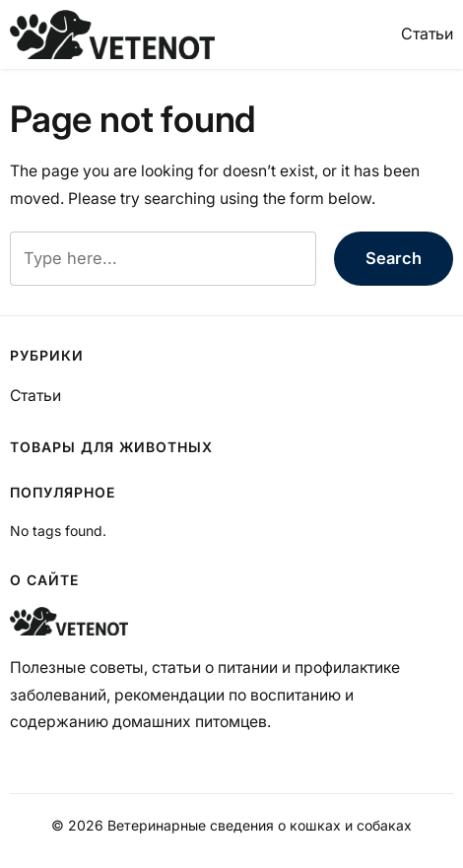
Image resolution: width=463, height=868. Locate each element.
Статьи (427, 33)
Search (394, 258)
